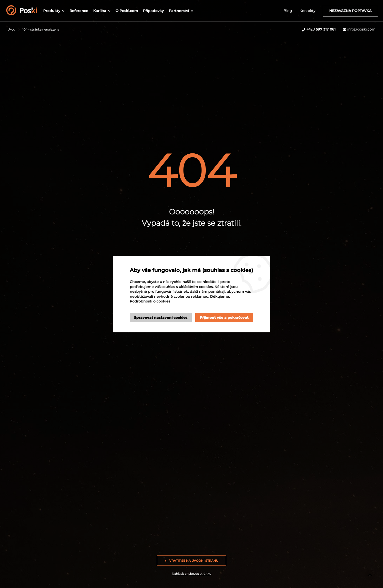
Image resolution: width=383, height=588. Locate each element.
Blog (288, 11)
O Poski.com (127, 11)
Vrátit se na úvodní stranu (191, 561)
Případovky (153, 11)
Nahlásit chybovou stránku (191, 574)
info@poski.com (361, 29)
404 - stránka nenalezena (40, 29)
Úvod (11, 29)
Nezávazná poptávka (350, 11)
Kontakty (307, 11)
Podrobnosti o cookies (150, 301)
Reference (79, 11)
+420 (321, 29)
